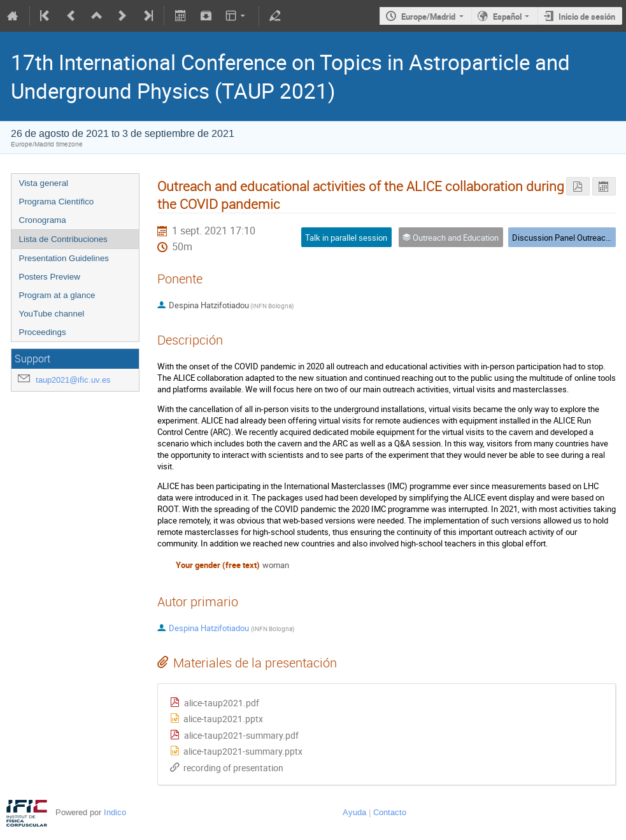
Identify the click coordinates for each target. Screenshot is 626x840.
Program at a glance (57, 295)
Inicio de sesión (587, 17)
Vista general (44, 183)
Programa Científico (57, 202)
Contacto (390, 812)
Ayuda (354, 812)
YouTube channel (52, 314)
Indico (115, 812)
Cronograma (43, 220)
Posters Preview (50, 277)
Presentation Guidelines (64, 258)
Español (507, 17)
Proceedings (43, 332)
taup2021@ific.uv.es (73, 380)
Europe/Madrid (428, 17)
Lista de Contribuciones (63, 239)
